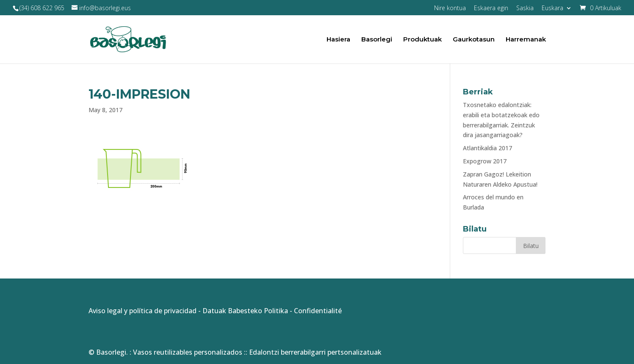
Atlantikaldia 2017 (487, 148)
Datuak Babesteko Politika (245, 311)
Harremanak (526, 40)
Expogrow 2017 (485, 161)
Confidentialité (318, 311)
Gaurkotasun (474, 40)
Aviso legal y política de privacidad (143, 311)
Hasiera (338, 40)
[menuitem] (557, 10)
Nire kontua (450, 8)
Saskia (525, 8)
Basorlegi (377, 40)
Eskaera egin (491, 8)
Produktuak (422, 40)
